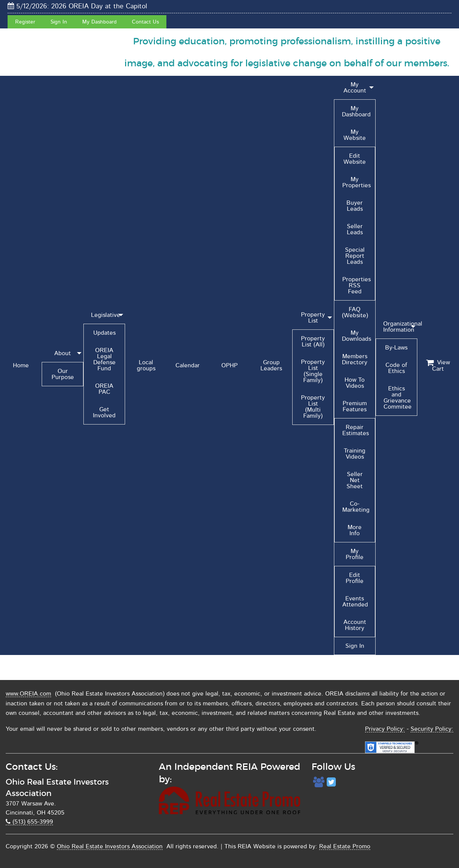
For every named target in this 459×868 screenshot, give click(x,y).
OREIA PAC (104, 389)
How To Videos (355, 383)
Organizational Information (400, 327)
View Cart (438, 366)
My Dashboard (99, 22)
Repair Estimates (356, 430)
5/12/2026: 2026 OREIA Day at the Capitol (77, 6)
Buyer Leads (355, 206)
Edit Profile (355, 578)
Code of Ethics (396, 368)
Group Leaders (271, 365)
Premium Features (355, 406)
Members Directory (355, 359)
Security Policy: (432, 729)
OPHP (229, 365)
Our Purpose (63, 374)
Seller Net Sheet (355, 480)
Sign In (59, 22)
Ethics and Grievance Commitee (398, 398)
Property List (313, 318)
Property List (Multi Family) (313, 407)
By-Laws (396, 348)
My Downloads (356, 336)
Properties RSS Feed (356, 285)
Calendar (188, 365)
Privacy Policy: (385, 729)
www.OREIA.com (28, 694)
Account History (355, 625)
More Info (355, 530)
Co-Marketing (356, 507)
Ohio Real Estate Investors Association (110, 846)
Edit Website (355, 159)
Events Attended (355, 602)
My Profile (355, 554)
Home (21, 365)
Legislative (106, 315)
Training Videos (355, 454)
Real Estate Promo (345, 846)
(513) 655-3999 (29, 822)
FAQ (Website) (355, 312)
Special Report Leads (355, 256)
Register (25, 22)
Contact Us (145, 22)
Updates (104, 333)
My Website (355, 135)
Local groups (146, 365)
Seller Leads (355, 229)
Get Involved (104, 412)
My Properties (356, 182)
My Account (355, 88)
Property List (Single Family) (313, 371)
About (63, 353)
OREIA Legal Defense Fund (104, 359)
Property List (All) (313, 342)
